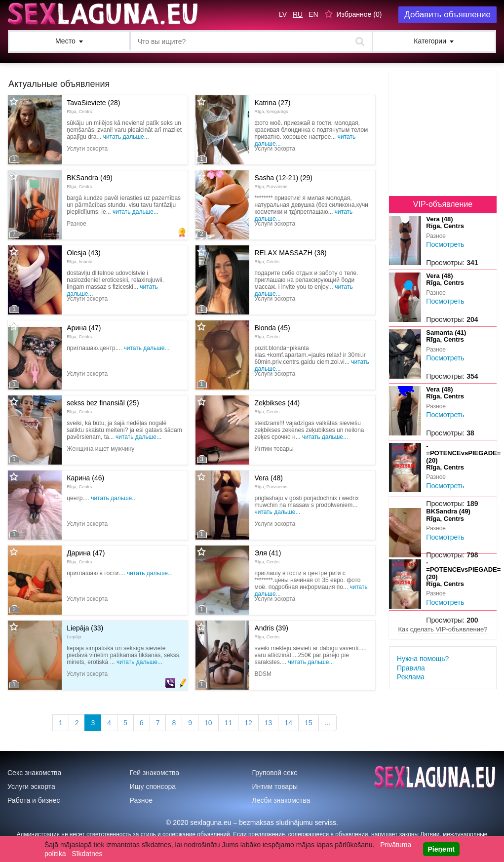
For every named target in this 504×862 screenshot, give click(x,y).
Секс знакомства (34, 773)
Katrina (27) (272, 106)
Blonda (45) (272, 331)
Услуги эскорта (31, 786)
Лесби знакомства (281, 800)
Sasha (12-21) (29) (283, 181)
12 (248, 723)
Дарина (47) (86, 556)
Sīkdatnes (87, 854)
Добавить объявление (447, 15)
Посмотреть (445, 244)
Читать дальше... (126, 137)
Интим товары (275, 786)
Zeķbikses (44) (277, 406)
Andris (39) (271, 631)
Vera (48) (271, 481)
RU (298, 14)
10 (208, 723)
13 (269, 723)
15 (309, 723)
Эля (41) (268, 556)
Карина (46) (85, 481)
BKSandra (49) (90, 181)
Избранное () (359, 14)
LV (283, 14)
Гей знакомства (155, 773)
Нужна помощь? (423, 659)
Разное (141, 800)
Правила (411, 668)
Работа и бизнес (34, 800)
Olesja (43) (83, 256)
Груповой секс (275, 773)
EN (313, 14)
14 (288, 723)
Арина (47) (84, 331)
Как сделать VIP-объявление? (443, 629)
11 (229, 723)
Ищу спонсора (153, 786)
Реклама (411, 677)
